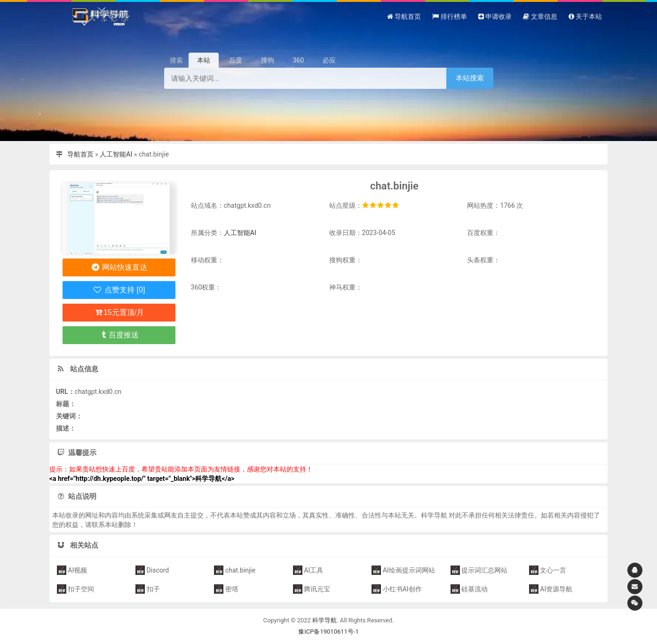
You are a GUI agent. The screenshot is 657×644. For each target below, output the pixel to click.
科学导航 (325, 620)
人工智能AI (116, 154)
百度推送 (119, 335)
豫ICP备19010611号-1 (328, 632)
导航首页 (80, 154)
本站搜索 (470, 78)
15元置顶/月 (119, 312)
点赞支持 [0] (119, 290)
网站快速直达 (119, 267)
